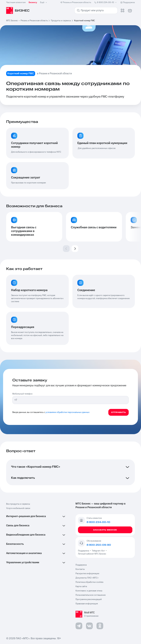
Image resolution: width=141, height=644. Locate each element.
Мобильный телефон (22, 394)
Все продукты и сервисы (18, 504)
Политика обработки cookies (89, 582)
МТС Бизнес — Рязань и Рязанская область (27, 21)
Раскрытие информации (87, 574)
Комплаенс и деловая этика (89, 591)
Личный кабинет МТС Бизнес (92, 554)
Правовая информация (87, 604)
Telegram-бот (98, 551)
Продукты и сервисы (61, 21)
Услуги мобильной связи (18, 508)
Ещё (44, 2)
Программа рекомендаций (89, 599)
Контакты (80, 569)
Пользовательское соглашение (91, 595)
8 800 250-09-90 (99, 545)
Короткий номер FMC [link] (85, 21)
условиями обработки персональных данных (67, 412)
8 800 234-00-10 (106, 2)
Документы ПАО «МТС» (87, 578)
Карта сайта (81, 586)
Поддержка (84, 551)
